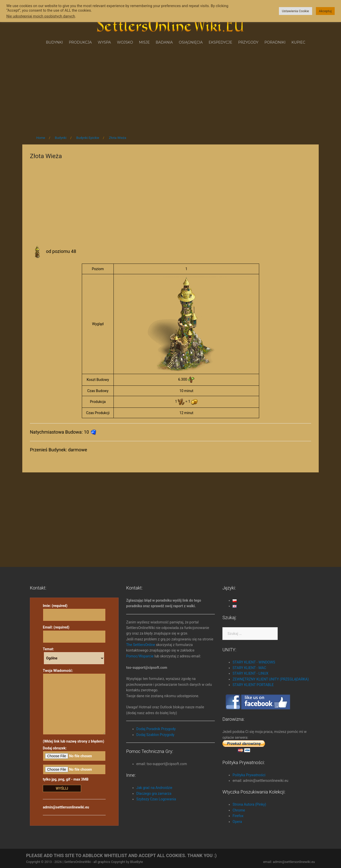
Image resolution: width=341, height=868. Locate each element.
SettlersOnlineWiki (77, 862)
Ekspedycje (221, 42)
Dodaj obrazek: (74, 754)
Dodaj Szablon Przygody (155, 735)
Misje (144, 42)
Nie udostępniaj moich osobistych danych (41, 16)
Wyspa (104, 42)
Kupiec (298, 42)
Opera (237, 822)
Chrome (239, 810)
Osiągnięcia (191, 42)
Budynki (54, 42)
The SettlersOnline (141, 645)
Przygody (248, 42)
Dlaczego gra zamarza (154, 793)
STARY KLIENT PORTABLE (253, 685)
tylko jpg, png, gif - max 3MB (74, 773)
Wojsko (125, 42)
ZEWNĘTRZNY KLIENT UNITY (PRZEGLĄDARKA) (271, 679)
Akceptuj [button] (325, 11)
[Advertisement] (170, 88)
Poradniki (275, 42)
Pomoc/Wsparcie (140, 656)
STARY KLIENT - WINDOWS (254, 662)
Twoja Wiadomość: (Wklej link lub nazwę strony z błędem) (74, 706)
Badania (164, 42)
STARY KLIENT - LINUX (250, 673)
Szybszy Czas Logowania (156, 799)
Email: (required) (74, 632)
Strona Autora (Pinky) (249, 804)
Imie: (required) (74, 610)
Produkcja (80, 42)
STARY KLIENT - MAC (249, 668)
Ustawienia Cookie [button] (296, 11)
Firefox (238, 816)
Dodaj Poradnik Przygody (156, 729)
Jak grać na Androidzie (154, 788)
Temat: (74, 656)
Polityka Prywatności (249, 775)
